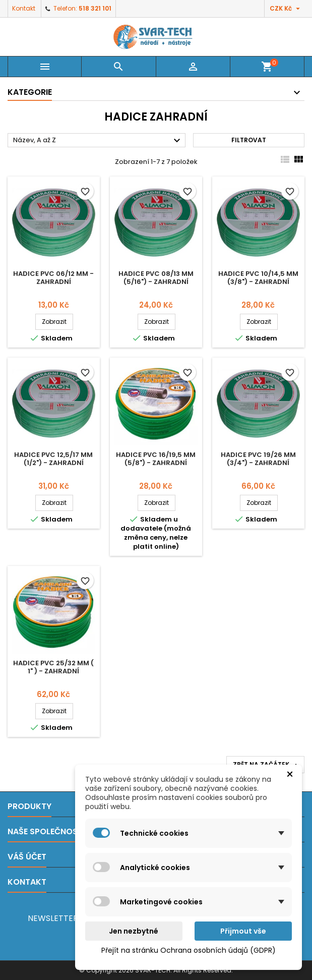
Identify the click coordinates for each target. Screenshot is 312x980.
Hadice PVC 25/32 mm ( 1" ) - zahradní (53, 667)
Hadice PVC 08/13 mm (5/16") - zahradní (156, 278)
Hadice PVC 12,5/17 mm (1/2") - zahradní (53, 459)
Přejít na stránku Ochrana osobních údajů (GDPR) (189, 950)
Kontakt (24, 8)
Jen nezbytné (134, 931)
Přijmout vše (243, 931)
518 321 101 (95, 8)
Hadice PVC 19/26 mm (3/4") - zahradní (258, 459)
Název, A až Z (98, 141)
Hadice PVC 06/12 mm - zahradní (53, 278)
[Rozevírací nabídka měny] (286, 9)
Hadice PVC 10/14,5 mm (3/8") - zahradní (258, 278)
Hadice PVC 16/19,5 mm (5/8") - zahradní (156, 459)
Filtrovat (249, 140)
